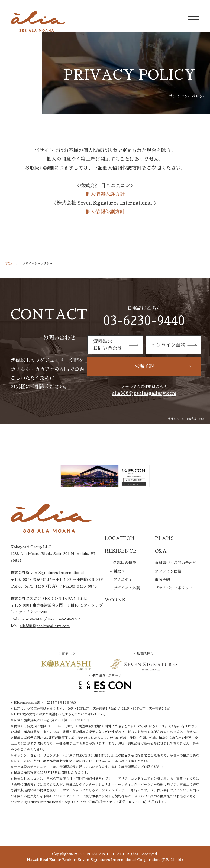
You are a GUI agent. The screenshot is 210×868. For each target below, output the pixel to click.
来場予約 (164, 366)
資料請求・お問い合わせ (176, 563)
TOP (9, 264)
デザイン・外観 (127, 588)
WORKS (115, 600)
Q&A (161, 551)
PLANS (164, 538)
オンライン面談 (175, 345)
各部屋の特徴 (125, 563)
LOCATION (120, 538)
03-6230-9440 (144, 321)
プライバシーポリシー (174, 588)
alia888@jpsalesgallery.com (144, 393)
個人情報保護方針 (105, 194)
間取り (119, 571)
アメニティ (123, 580)
